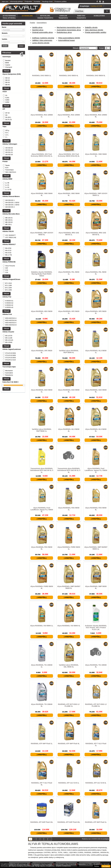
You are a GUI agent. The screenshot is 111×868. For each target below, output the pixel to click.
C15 (7, 296)
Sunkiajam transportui (63, 17)
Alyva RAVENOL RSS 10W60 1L (42, 116)
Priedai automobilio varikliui (96, 32)
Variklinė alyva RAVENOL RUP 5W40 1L (42, 430)
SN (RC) (8, 124)
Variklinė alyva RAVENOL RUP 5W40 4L (69, 352)
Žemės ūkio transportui (81, 17)
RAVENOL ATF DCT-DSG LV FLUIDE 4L (96, 705)
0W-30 (7, 85)
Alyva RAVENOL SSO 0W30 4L (69, 391)
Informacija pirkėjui (16, 1)
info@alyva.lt (63, 11)
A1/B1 (7, 102)
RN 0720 (8, 276)
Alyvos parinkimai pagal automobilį (9, 17)
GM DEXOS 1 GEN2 (12, 221)
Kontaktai (37, 1)
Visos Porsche (10, 292)
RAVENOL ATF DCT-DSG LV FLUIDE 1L (69, 705)
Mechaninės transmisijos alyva (69, 27)
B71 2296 (9, 318)
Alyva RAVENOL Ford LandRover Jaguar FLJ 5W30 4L (42, 510)
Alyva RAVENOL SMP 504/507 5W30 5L (69, 587)
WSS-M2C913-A (11, 351)
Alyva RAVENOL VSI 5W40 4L (69, 626)
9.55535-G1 (9, 331)
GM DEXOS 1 (10, 219)
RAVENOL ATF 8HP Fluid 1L (96, 822)
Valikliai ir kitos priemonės (42, 40)
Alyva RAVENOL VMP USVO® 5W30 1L (96, 194)
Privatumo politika (60, 1)
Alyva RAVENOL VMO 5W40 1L (96, 155)
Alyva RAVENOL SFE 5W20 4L (96, 312)
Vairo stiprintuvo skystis (94, 30)
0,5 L (7, 142)
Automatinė (9, 413)
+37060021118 (62, 9)
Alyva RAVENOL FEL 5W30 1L (69, 273)
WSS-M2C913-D (11, 358)
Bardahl (8, 60)
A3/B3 (7, 105)
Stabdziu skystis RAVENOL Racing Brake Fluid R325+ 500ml (42, 274)
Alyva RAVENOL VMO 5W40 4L (42, 194)
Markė (4, 27)
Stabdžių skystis (91, 27)
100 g (7, 140)
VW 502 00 (9, 166)
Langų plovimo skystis (41, 43)
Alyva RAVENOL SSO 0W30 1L (42, 391)
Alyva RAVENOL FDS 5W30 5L (42, 548)
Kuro (7, 182)
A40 (6, 294)
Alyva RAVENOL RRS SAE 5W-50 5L (96, 234)
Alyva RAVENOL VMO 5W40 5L (69, 194)
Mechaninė (9, 410)
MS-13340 (9, 378)
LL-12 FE (8, 206)
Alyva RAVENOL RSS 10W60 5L (96, 116)
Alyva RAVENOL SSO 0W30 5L (96, 391)
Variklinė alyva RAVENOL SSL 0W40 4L (69, 666)
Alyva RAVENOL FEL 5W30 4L (96, 273)
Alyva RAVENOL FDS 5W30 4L (96, 509)
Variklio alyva (37, 27)
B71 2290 (9, 314)
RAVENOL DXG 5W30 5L (96, 76)
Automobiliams (27, 16)
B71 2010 (9, 311)
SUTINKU (106, 866)
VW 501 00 (9, 162)
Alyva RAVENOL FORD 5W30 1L (69, 548)
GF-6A (7, 120)
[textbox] (94, 11)
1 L (6, 146)
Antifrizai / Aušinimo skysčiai (43, 38)
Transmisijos (9, 184)
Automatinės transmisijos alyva (69, 30)
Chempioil (9, 67)
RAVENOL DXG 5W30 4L (69, 76)
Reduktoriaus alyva (64, 32)
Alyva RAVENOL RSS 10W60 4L (69, 116)
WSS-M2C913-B (11, 353)
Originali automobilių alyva (42, 32)
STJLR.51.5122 (11, 397)
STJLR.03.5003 (11, 395)
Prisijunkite (28, 1)
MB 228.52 (9, 243)
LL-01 (7, 201)
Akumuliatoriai (99, 16)
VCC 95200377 (10, 259)
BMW (7, 63)
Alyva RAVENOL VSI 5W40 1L (42, 626)
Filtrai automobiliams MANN (69, 38)
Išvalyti (5, 46)
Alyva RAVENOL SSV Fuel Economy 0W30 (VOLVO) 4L (69, 155)
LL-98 (7, 199)
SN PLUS (9, 127)
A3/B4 (7, 107)
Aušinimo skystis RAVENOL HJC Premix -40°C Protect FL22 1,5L (96, 628)
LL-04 (7, 204)
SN (6, 122)
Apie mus (5, 1)
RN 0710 (8, 274)
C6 (6, 100)
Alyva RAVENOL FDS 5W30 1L (69, 509)
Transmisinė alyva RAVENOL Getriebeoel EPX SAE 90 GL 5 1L (42, 470)
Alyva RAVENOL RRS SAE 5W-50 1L (69, 234)
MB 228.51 (9, 241)
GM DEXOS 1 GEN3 (12, 224)
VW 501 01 (9, 164)
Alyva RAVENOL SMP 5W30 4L (96, 587)
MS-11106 (9, 373)
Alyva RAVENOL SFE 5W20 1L (69, 312)
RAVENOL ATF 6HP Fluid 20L (69, 822)
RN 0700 (8, 272)
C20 (7, 298)
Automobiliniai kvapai (66, 40)
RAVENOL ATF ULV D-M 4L (96, 783)
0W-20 (7, 83)
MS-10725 (9, 371)
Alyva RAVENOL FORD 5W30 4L (42, 587)
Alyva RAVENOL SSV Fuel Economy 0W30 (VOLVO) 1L (42, 155)
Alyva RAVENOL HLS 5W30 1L (96, 352)
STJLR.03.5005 (11, 393)
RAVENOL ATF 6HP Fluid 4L (69, 744)
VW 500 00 (9, 160)
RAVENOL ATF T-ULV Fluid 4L (42, 784)
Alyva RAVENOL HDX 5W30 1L (42, 312)
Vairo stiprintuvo (11, 186)
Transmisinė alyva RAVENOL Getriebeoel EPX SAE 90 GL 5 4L (69, 470)
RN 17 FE (9, 278)
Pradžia (32, 23)
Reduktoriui (9, 415)
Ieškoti (21, 46)
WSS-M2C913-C (11, 355)
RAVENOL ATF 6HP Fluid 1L (42, 744)
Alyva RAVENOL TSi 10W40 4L (96, 666)
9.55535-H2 (9, 336)
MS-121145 (9, 375)
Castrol (8, 65)
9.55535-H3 (9, 338)
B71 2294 (9, 316)
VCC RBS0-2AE (11, 261)
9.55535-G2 (9, 333)
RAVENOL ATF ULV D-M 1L (69, 783)
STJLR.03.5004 (11, 391)
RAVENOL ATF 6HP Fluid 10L (42, 822)
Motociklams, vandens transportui (45, 17)
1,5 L (7, 144)
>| (50, 839)
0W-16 (7, 80)
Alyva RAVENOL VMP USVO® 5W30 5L (42, 234)
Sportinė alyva (38, 30)
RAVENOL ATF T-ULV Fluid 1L (96, 744)
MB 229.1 (9, 246)
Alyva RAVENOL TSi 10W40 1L (42, 666)
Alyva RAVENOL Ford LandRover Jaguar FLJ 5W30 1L (96, 470)
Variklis (5, 39)
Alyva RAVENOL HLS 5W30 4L (69, 430)
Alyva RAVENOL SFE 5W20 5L (42, 352)
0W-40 (7, 87)
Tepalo (7, 179)
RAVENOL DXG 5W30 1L (42, 76)
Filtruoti (6, 73)
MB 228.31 (9, 239)
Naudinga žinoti (47, 1)
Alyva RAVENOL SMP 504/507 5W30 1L (96, 548)
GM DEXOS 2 (10, 226)
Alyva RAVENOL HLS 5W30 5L (96, 430)
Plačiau (97, 866)
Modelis (5, 33)
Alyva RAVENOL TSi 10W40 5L (42, 705)
